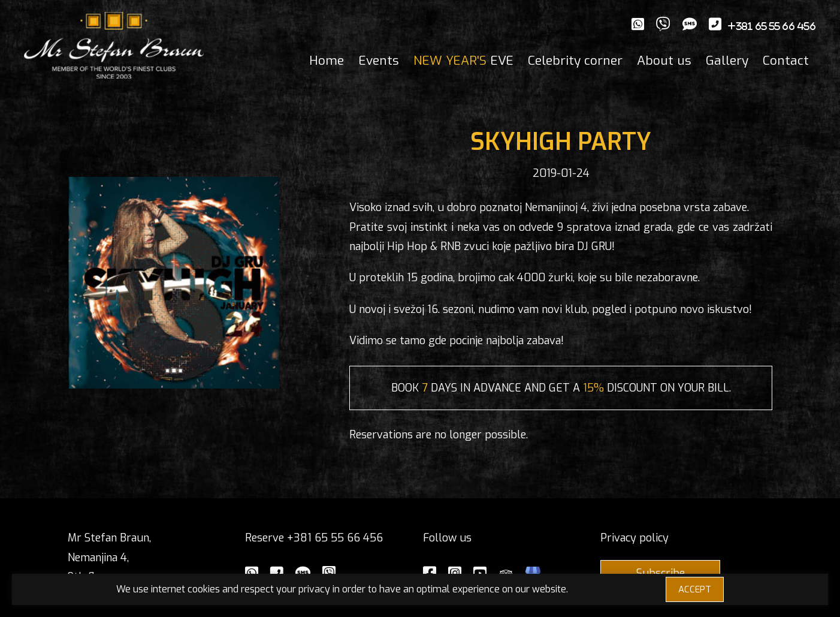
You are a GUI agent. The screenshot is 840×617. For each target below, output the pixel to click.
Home (327, 61)
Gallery (727, 61)
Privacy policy (634, 538)
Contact (786, 61)
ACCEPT (695, 589)
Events (379, 61)
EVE (463, 61)
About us (664, 61)
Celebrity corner (575, 61)
